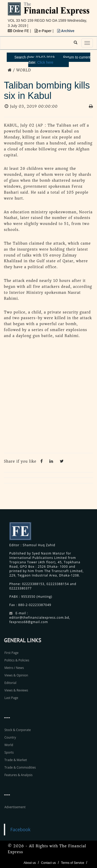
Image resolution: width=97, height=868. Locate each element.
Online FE (19, 31)
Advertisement (15, 807)
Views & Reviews (16, 690)
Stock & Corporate (18, 730)
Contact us (48, 863)
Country (10, 737)
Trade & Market (16, 760)
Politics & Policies (17, 660)
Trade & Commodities (20, 767)
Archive (66, 31)
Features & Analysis (18, 775)
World (9, 745)
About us (30, 863)
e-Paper (44, 31)
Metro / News (14, 668)
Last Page (11, 698)
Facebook (20, 829)
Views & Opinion (16, 675)
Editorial (10, 683)
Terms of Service (73, 863)
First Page (11, 653)
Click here (45, 62)
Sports (9, 752)
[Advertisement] (48, 397)
